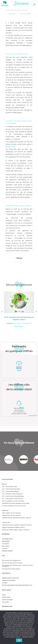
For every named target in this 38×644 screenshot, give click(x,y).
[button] (34, 4)
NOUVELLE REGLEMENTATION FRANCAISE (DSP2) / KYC (17, 585)
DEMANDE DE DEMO (7, 551)
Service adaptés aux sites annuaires (13, 501)
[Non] (36, 627)
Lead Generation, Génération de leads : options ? (17, 518)
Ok (19, 640)
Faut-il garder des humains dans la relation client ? (19, 318)
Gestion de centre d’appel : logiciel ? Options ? (16, 530)
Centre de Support (7, 600)
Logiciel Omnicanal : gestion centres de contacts (17, 525)
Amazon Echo (10, 147)
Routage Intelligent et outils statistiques (14, 506)
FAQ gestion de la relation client (11, 565)
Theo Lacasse (17, 323)
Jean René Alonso (25, 14)
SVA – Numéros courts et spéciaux (12, 494)
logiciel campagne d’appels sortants (13, 527)
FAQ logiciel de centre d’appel (11, 569)
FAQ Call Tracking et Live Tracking (12, 563)
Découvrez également (19, 285)
